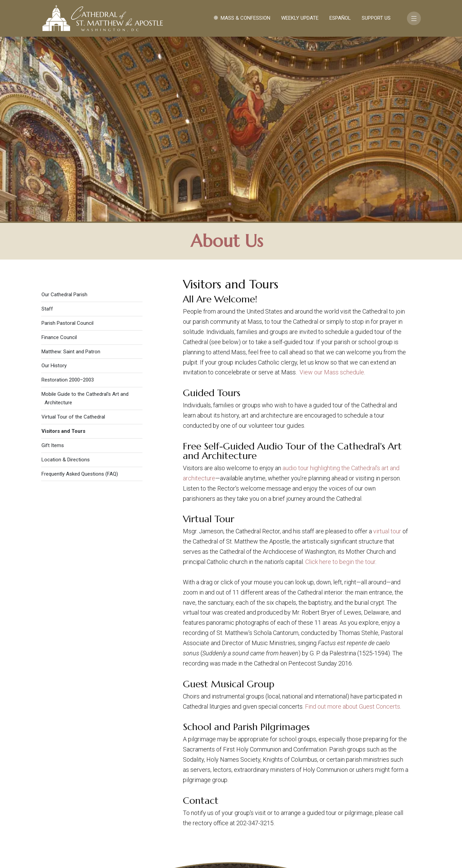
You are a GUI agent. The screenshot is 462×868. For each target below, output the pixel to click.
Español (340, 18)
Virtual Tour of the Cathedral (73, 234)
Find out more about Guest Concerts (353, 524)
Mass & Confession (245, 18)
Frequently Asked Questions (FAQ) (80, 291)
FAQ (391, 795)
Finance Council (59, 155)
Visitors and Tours (63, 249)
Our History (54, 183)
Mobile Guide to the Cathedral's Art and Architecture (85, 216)
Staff (47, 126)
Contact (331, 795)
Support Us (376, 18)
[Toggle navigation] (414, 18)
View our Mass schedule (332, 190)
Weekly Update (300, 18)
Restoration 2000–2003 (68, 197)
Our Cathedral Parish (64, 112)
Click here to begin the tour (340, 379)
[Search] (390, 815)
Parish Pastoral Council (67, 141)
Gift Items (53, 263)
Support (365, 795)
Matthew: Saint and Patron (71, 169)
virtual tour (387, 349)
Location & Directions (66, 277)
